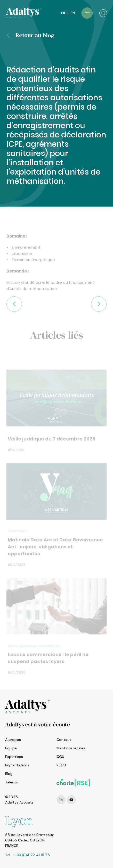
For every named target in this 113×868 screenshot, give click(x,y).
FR (63, 13)
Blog (9, 774)
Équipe (11, 748)
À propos (13, 740)
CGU (60, 757)
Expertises (14, 757)
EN (73, 13)
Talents (11, 782)
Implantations (17, 765)
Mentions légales (71, 748)
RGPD (61, 765)
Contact (64, 740)
